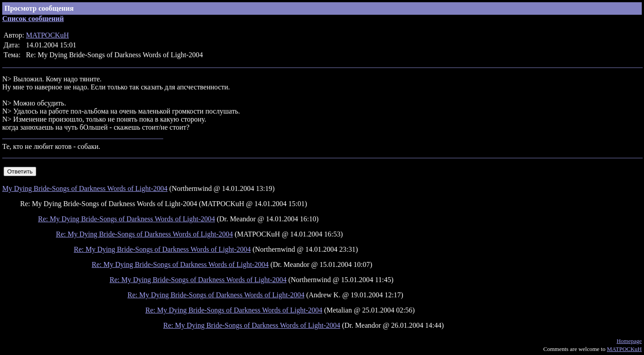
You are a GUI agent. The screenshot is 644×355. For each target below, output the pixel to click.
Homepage (629, 341)
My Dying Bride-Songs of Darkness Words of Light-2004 (85, 188)
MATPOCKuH (47, 35)
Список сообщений (33, 19)
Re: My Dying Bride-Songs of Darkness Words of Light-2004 (127, 219)
